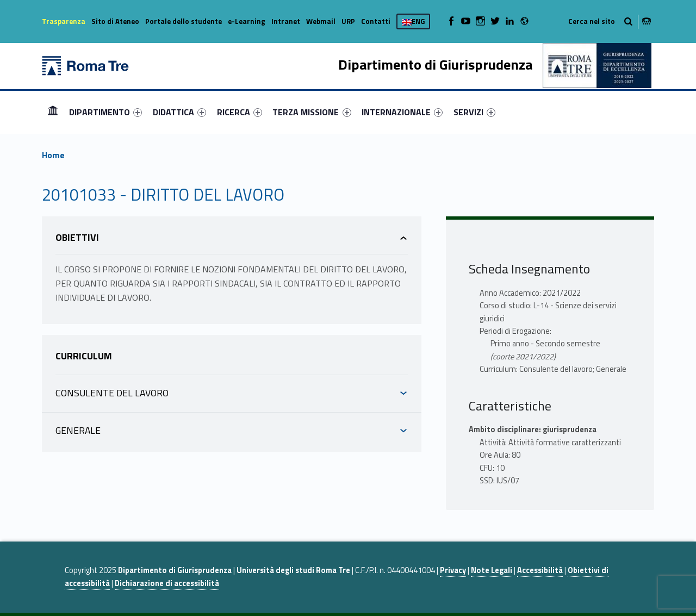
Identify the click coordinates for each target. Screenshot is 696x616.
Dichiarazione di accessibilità (167, 583)
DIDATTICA (179, 112)
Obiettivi (77, 237)
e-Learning (247, 21)
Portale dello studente (184, 21)
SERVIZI (474, 112)
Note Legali (492, 570)
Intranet (286, 21)
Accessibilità (540, 570)
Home (53, 112)
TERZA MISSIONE (312, 112)
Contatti (376, 21)
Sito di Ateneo (115, 21)
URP (348, 21)
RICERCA (240, 112)
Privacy (453, 570)
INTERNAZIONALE (402, 112)
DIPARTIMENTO (105, 112)
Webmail (321, 21)
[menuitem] (53, 112)
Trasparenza (64, 21)
